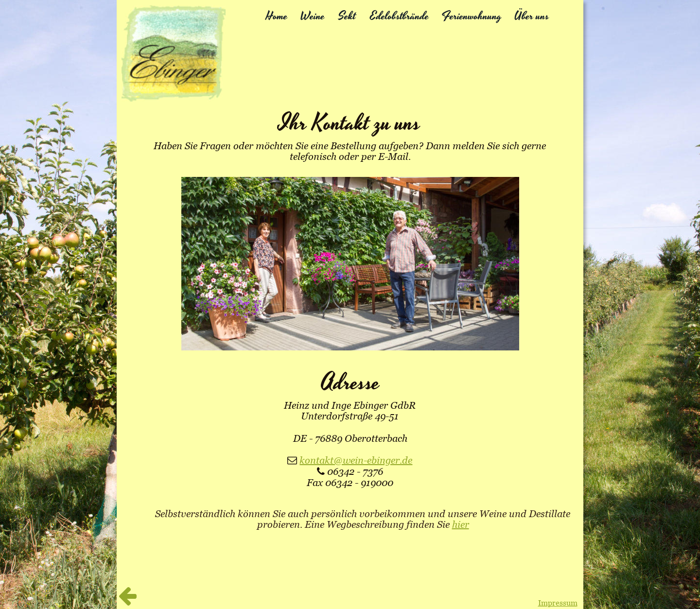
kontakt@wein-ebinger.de (356, 460)
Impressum (558, 603)
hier (461, 524)
